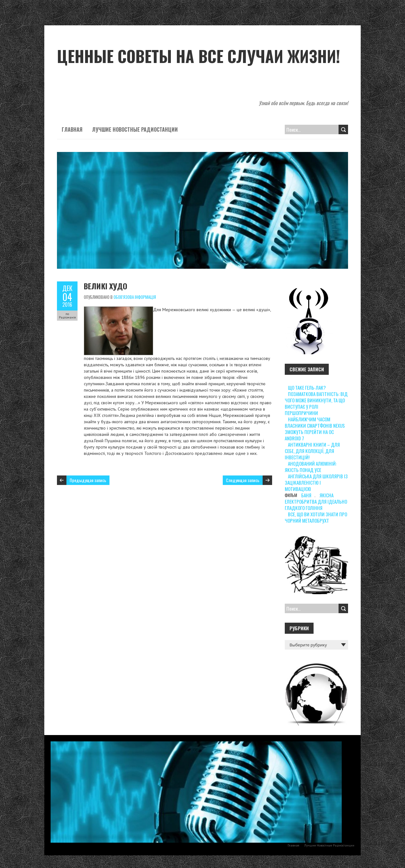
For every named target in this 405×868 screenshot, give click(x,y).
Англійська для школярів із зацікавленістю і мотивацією (316, 482)
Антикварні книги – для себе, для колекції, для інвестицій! (312, 451)
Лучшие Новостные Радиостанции (135, 129)
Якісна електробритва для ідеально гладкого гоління (316, 501)
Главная (72, 129)
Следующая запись (243, 480)
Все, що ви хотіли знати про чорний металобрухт (316, 517)
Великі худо (106, 286)
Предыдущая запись (88, 480)
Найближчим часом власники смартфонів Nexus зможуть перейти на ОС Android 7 (315, 429)
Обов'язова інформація (135, 297)
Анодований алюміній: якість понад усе (311, 467)
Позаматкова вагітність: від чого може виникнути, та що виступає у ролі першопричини (316, 403)
